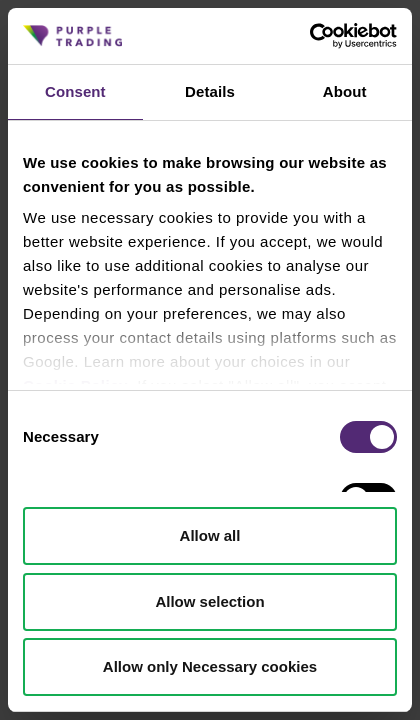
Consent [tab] (75, 91)
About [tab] (345, 91)
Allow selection (209, 601)
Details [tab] (210, 91)
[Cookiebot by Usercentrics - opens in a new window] (309, 36)
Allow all (210, 535)
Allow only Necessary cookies (210, 666)
